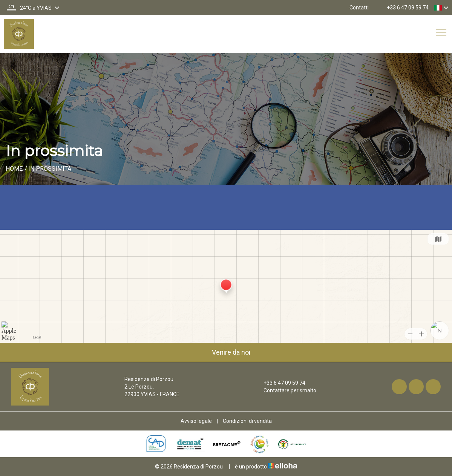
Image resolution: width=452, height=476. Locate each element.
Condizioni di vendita (247, 421)
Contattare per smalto (286, 390)
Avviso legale (196, 421)
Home (14, 169)
